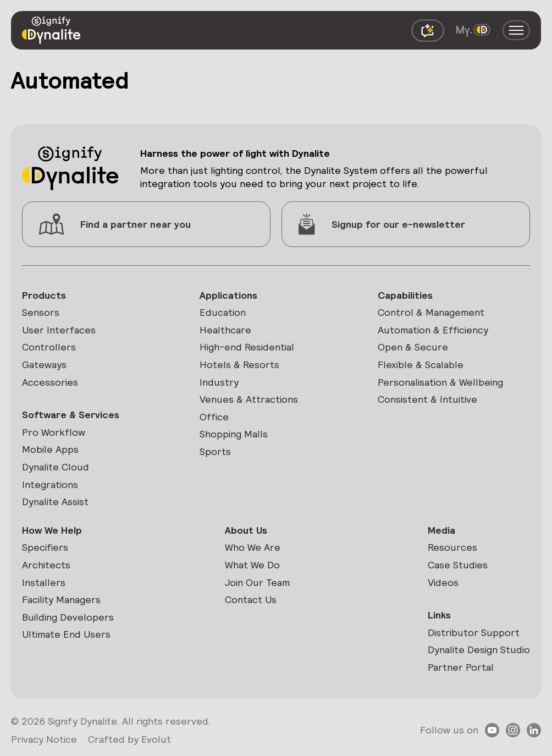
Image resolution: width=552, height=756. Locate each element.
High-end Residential (247, 347)
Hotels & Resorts (239, 365)
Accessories (50, 382)
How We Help (52, 530)
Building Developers (68, 617)
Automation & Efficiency (433, 330)
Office (214, 417)
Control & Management (431, 312)
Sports (215, 451)
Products (44, 295)
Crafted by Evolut (129, 739)
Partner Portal (461, 667)
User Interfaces (59, 330)
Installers (44, 582)
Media (441, 530)
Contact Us (251, 599)
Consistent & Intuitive (427, 399)
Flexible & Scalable (421, 365)
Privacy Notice (44, 739)
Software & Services (71, 415)
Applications (228, 295)
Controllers (49, 347)
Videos (443, 582)
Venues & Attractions (249, 399)
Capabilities (405, 295)
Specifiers (45, 547)
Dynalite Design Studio (479, 650)
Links (439, 615)
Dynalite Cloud (56, 467)
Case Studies (458, 565)
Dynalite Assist (55, 502)
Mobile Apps (50, 449)
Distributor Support (474, 632)
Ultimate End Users (66, 634)
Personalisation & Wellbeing (440, 382)
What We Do (252, 565)
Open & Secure (413, 347)
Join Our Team (257, 582)
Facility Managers (61, 599)
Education (223, 312)
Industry (219, 382)
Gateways (44, 365)
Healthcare (225, 330)
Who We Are (253, 547)
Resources (452, 547)
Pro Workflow (54, 432)
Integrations (50, 484)
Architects (46, 565)
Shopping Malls (234, 434)
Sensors (41, 312)
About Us (246, 530)
